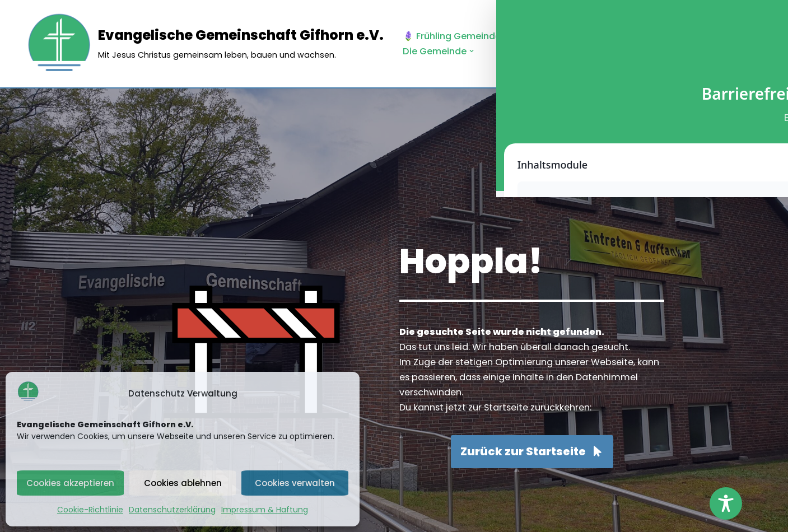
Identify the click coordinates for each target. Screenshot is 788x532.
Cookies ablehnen (183, 483)
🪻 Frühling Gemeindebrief (467, 36)
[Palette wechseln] (754, 44)
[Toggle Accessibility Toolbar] (726, 503)
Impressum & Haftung (265, 510)
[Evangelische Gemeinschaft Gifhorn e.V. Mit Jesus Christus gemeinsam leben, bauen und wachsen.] (204, 44)
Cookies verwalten (295, 483)
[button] (596, 36)
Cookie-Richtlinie (90, 510)
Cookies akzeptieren (70, 483)
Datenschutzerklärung (172, 510)
